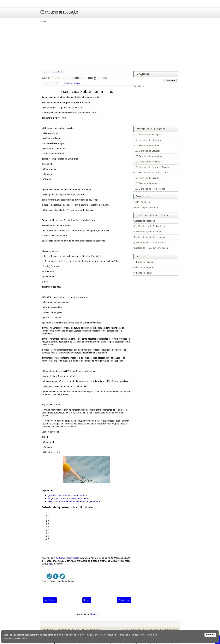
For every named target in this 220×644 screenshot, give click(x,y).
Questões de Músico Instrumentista (150, 242)
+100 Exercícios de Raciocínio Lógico (151, 172)
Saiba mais (152, 635)
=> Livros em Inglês (143, 273)
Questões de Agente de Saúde (147, 232)
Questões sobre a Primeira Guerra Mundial (68, 496)
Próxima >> (124, 600)
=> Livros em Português (144, 262)
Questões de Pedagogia (144, 221)
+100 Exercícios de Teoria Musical (149, 189)
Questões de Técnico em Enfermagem (151, 248)
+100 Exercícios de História (146, 145)
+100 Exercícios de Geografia (147, 151)
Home (45, 72)
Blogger (93, 614)
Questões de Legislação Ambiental (150, 226)
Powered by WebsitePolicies (16, 639)
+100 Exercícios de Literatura (147, 140)
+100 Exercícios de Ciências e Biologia (151, 167)
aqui (51, 564)
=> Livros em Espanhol (144, 267)
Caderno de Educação (69, 630)
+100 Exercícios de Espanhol (147, 178)
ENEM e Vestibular (142, 202)
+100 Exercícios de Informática (148, 156)
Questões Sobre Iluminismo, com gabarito (74, 78)
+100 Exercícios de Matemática (148, 162)
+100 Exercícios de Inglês (145, 183)
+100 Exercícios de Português (147, 135)
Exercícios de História (56, 72)
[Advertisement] (110, 45)
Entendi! (210, 635)
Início (87, 600)
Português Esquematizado (68, 558)
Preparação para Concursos (146, 207)
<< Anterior (50, 600)
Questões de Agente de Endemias (149, 237)
